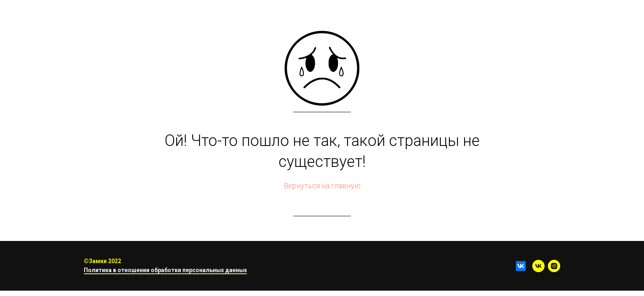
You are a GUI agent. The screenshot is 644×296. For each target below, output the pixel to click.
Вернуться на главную (322, 186)
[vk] (538, 266)
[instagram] (554, 266)
